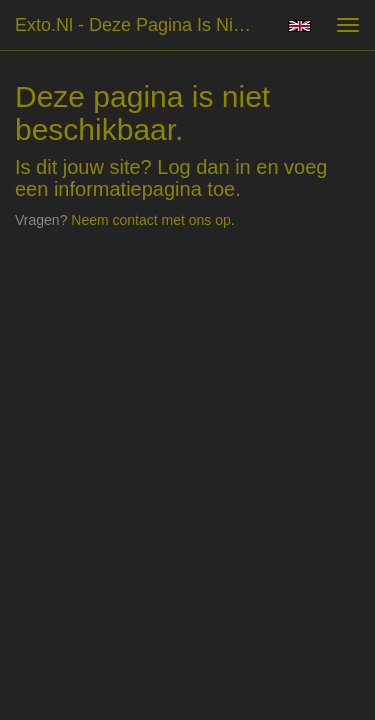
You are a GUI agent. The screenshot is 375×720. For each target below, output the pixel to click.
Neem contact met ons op (151, 220)
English (299, 26)
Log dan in (203, 167)
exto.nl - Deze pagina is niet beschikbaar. (143, 25)
